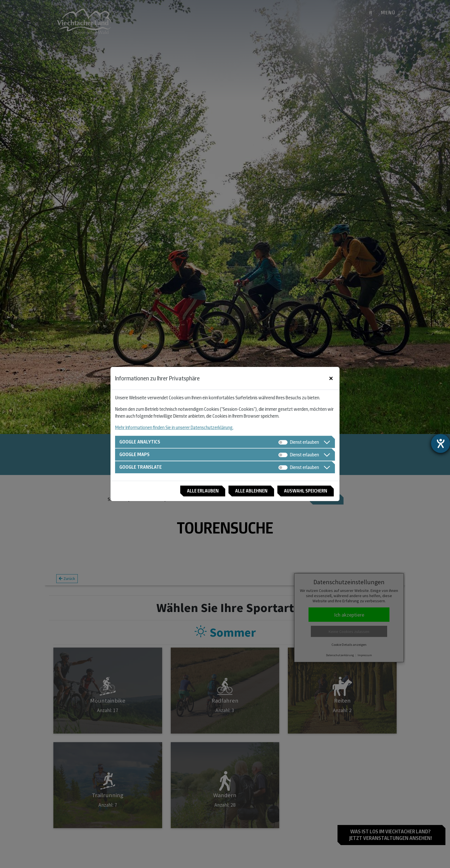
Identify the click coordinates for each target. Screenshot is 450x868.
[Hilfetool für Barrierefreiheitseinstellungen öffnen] (441, 443)
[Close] (331, 377)
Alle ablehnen (245, 492)
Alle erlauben (193, 492)
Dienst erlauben (304, 441)
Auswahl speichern (303, 492)
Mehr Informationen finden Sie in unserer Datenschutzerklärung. (174, 426)
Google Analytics (141, 441)
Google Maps (135, 454)
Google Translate (142, 467)
